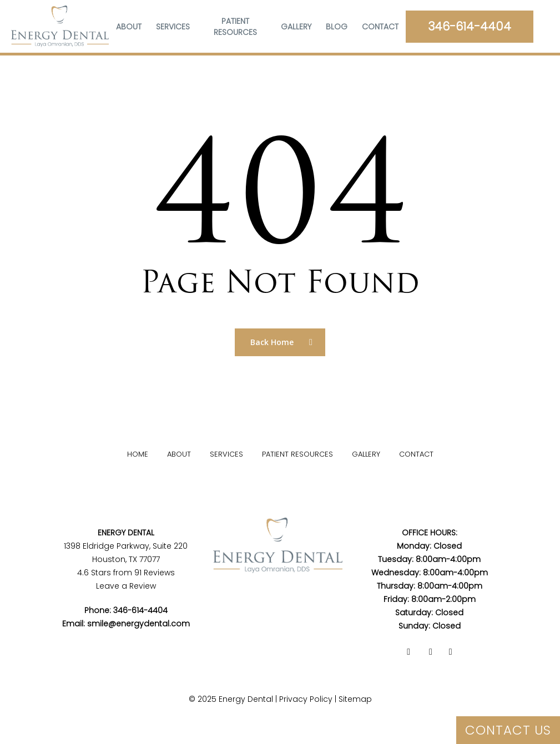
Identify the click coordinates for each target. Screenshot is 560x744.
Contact (416, 454)
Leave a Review (126, 586)
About (179, 454)
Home (138, 454)
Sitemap (355, 699)
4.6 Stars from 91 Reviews (126, 573)
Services (226, 454)
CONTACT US (508, 730)
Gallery (366, 454)
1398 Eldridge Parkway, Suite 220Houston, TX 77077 (126, 546)
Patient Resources (297, 454)
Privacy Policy (306, 699)
